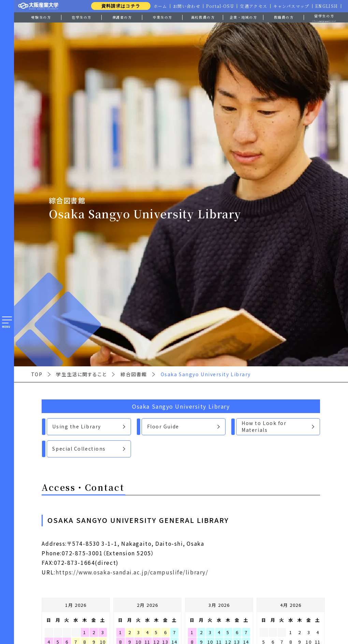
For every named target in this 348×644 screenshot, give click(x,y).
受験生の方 (41, 17)
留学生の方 (324, 18)
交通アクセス (252, 6)
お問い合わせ (184, 6)
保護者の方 (122, 17)
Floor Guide (163, 426)
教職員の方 (284, 17)
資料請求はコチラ (118, 6)
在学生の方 (82, 17)
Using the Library (76, 426)
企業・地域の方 (243, 17)
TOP (37, 374)
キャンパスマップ (291, 6)
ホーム (158, 6)
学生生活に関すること (81, 374)
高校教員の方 (203, 17)
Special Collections (79, 449)
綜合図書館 (134, 374)
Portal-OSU (218, 6)
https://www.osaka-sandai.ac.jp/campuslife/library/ (132, 572)
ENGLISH (327, 6)
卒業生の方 (162, 17)
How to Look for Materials (264, 426)
